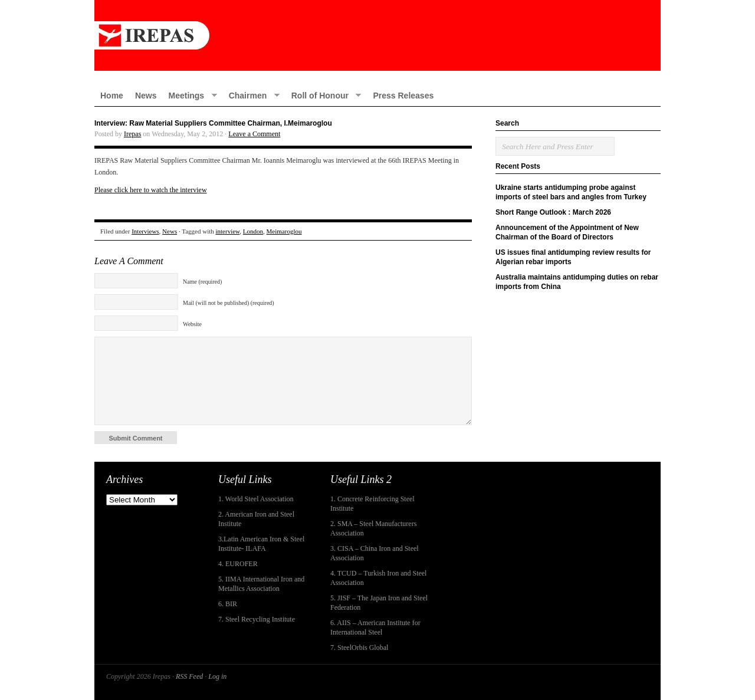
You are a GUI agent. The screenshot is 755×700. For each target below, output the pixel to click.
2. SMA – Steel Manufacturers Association (373, 528)
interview (228, 231)
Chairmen (251, 95)
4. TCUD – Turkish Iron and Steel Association (378, 578)
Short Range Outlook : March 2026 (553, 212)
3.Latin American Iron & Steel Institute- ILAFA (261, 544)
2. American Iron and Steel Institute (256, 519)
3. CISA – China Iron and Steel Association (375, 553)
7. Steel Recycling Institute (257, 619)
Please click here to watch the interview (151, 190)
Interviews (145, 231)
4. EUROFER (238, 564)
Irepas (132, 134)
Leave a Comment (254, 134)
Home (112, 96)
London (253, 231)
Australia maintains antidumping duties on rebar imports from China (577, 282)
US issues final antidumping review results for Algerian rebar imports (573, 257)
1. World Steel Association (256, 499)
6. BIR (228, 604)
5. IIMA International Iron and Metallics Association (261, 584)
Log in (217, 676)
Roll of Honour (324, 95)
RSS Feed (189, 676)
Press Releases (403, 96)
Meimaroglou (284, 231)
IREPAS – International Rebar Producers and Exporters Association (377, 35)
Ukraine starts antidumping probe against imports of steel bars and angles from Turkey (571, 192)
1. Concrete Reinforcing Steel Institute (372, 504)
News (146, 96)
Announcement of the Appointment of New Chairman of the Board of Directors (567, 232)
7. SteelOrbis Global (359, 648)
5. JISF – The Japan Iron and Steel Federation (379, 603)
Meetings (189, 95)
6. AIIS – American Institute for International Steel (375, 627)
